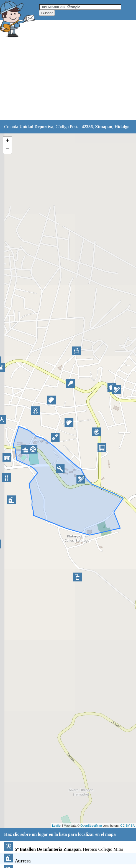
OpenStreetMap (91, 826)
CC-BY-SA (127, 826)
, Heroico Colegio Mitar (64, 849)
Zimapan (104, 127)
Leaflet (57, 826)
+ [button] (8, 141)
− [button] (8, 150)
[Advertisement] (68, 80)
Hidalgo (122, 127)
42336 (87, 127)
